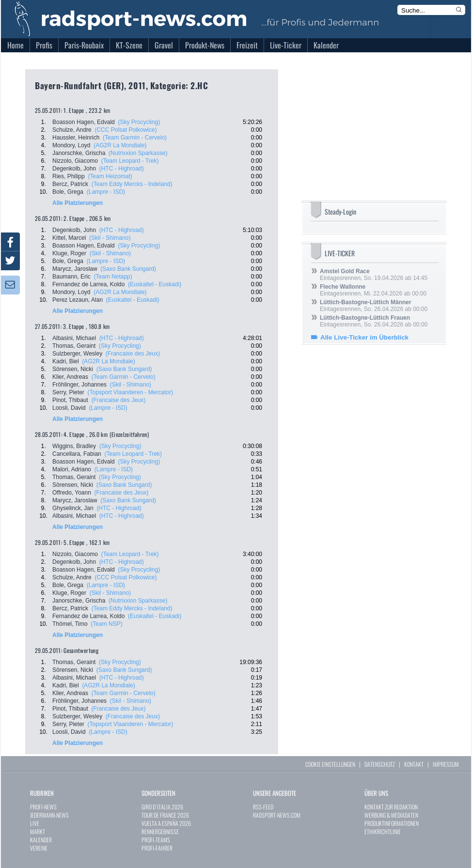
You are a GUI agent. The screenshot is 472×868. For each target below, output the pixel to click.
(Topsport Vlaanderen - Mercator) (130, 392)
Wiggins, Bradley (74, 446)
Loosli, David (69, 408)
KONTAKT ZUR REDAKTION (391, 807)
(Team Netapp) (113, 277)
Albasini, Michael (74, 338)
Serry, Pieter (68, 392)
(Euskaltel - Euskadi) (155, 284)
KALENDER (41, 840)
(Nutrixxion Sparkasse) (138, 153)
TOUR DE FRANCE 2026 (165, 815)
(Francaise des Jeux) (133, 354)
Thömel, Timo (70, 624)
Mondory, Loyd (71, 145)
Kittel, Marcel (69, 238)
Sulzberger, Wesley (77, 354)
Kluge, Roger (69, 253)
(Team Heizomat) (110, 176)
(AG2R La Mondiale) (120, 145)
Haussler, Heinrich (76, 138)
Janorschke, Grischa (79, 153)
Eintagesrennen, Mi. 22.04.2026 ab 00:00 (373, 290)
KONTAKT (414, 764)
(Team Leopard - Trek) (130, 161)
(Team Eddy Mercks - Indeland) (132, 184)
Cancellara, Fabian (77, 454)
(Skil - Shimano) (110, 238)
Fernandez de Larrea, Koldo (88, 284)
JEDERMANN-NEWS (49, 815)
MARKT (38, 831)
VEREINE (39, 848)
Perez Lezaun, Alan (78, 300)
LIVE (35, 823)
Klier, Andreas (70, 377)
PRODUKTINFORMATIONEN (392, 823)
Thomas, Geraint (74, 346)
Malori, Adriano (72, 469)
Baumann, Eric (71, 277)
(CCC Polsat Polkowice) (126, 130)
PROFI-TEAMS (156, 840)
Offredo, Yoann (72, 493)
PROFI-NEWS (43, 807)
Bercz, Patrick (70, 184)
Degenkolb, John (74, 169)
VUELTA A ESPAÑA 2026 (166, 823)
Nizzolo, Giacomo (75, 161)
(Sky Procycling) (139, 122)
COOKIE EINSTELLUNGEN (330, 764)
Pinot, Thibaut (70, 400)
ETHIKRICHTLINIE (383, 831)
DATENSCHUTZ (380, 764)
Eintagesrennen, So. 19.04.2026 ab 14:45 (374, 275)
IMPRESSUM (446, 764)
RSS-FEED (263, 807)
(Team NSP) (106, 624)
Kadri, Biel (66, 361)
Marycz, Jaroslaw (75, 269)
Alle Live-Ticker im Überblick (364, 337)
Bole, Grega (68, 192)
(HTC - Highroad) (122, 169)
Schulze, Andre (72, 130)
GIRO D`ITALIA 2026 (162, 807)
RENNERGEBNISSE (160, 831)
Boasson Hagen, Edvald (84, 122)
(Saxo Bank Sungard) (128, 269)
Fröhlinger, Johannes (79, 385)
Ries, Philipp (69, 176)
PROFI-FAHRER (157, 848)
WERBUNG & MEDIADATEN (391, 815)
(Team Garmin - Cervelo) (135, 138)
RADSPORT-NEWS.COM (277, 815)
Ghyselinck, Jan (73, 508)
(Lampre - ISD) (106, 192)
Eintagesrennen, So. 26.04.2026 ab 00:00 (374, 306)
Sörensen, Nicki (73, 369)
